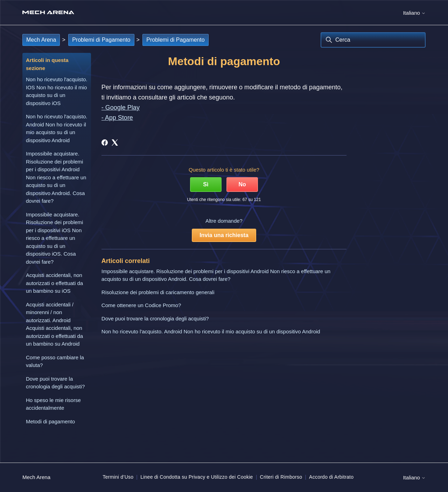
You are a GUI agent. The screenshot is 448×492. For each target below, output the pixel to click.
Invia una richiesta (224, 235)
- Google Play (121, 108)
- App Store (117, 118)
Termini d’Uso (118, 477)
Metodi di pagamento (50, 421)
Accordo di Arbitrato (331, 477)
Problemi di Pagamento (101, 40)
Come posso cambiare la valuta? (55, 361)
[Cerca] (373, 40)
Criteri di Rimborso (281, 477)
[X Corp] (115, 143)
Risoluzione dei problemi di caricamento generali (158, 292)
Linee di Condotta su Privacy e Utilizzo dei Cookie (197, 477)
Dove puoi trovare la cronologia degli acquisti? (55, 383)
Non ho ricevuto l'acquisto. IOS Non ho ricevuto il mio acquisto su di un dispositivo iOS (57, 91)
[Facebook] (105, 143)
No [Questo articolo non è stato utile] (242, 184)
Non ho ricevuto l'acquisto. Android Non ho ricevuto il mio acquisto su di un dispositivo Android (57, 128)
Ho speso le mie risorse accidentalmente (53, 404)
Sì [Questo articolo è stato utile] (206, 184)
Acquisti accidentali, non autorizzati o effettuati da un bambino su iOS (54, 283)
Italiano (414, 13)
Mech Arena (41, 40)
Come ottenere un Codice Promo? (141, 305)
